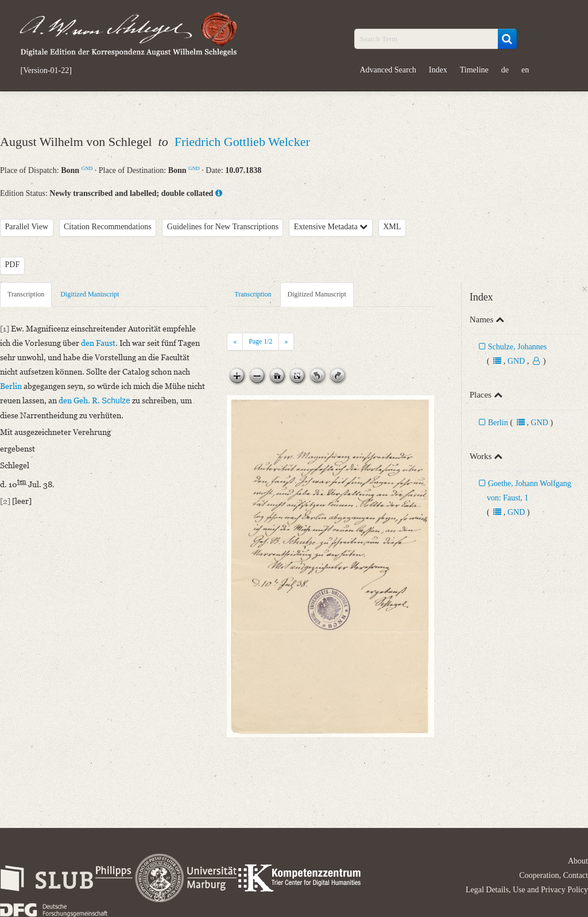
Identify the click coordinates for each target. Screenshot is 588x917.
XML (392, 227)
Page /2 (260, 341)
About (578, 861)
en (525, 70)
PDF (13, 265)
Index (438, 70)
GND (87, 168)
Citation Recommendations (108, 227)
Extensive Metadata (331, 227)
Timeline (474, 70)
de (505, 70)
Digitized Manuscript (90, 294)
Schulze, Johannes (518, 347)
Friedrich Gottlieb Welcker (242, 142)
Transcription (26, 294)
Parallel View (27, 227)
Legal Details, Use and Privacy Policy (527, 890)
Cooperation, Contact (554, 875)
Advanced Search (388, 70)
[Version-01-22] (46, 71)
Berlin (498, 423)
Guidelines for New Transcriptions (223, 227)
